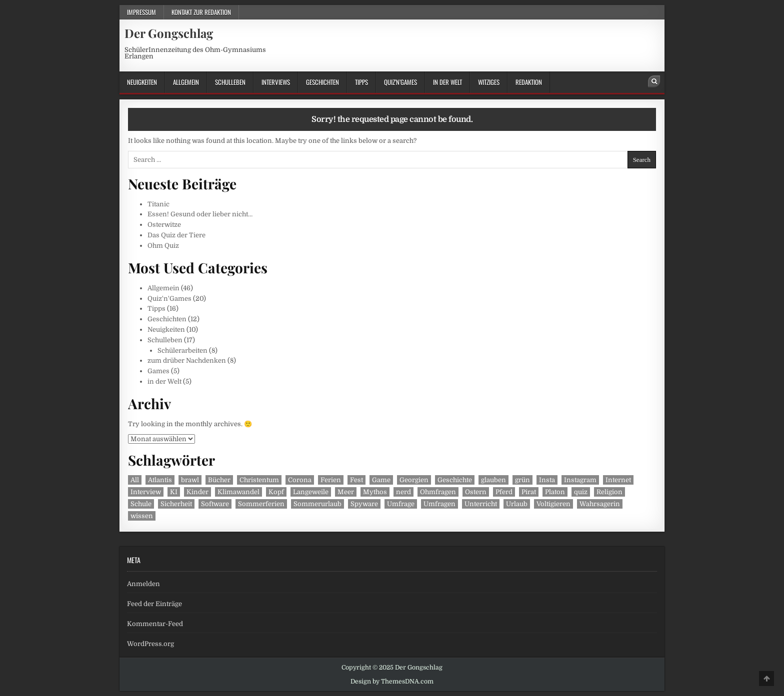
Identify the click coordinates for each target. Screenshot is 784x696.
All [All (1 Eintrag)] (135, 480)
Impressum (141, 12)
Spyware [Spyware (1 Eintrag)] (364, 504)
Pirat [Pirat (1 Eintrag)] (529, 492)
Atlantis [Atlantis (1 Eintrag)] (160, 480)
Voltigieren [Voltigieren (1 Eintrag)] (553, 504)
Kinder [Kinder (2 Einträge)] (197, 492)
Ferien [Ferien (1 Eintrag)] (331, 480)
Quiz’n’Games (400, 82)
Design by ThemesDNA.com (392, 682)
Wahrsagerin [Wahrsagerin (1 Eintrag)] (600, 504)
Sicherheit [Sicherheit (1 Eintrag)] (176, 504)
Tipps (361, 82)
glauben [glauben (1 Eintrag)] (493, 480)
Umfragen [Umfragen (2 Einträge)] (439, 504)
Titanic (158, 204)
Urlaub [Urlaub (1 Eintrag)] (517, 504)
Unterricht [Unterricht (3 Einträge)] (481, 504)
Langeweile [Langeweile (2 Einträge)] (311, 492)
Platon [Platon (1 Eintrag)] (555, 492)
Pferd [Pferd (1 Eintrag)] (504, 492)
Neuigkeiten (142, 82)
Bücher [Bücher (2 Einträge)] (219, 480)
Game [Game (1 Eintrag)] (381, 480)
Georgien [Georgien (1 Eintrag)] (414, 480)
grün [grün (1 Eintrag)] (522, 480)
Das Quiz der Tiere (176, 235)
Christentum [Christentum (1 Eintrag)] (259, 480)
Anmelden (143, 584)
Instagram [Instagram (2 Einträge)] (580, 480)
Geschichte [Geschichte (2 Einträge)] (455, 480)
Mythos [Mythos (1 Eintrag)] (375, 492)
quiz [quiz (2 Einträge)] (581, 492)
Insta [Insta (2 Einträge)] (547, 480)
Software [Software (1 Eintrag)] (215, 504)
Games (158, 371)
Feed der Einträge (154, 604)
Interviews (276, 82)
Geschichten (322, 82)
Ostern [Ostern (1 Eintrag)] (476, 492)
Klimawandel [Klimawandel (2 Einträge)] (238, 492)
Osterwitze (164, 225)
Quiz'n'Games (169, 299)
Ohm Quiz (163, 246)
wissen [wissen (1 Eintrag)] (142, 516)
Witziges (489, 82)
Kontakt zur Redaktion (201, 12)
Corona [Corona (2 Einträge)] (300, 480)
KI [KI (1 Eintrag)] (174, 492)
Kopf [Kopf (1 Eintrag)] (276, 492)
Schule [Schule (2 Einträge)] (141, 504)
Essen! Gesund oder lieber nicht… (200, 214)
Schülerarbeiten (182, 350)
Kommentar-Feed (155, 624)
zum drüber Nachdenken (187, 360)
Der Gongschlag (169, 33)
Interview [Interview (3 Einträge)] (146, 492)
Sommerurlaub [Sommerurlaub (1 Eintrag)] (317, 504)
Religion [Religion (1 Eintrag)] (609, 492)
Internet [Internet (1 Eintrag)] (618, 480)
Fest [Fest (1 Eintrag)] (356, 480)
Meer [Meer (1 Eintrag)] (346, 492)
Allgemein (186, 82)
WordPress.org (150, 644)
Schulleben (230, 82)
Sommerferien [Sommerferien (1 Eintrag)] (261, 504)
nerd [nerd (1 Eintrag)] (403, 492)
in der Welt (447, 82)
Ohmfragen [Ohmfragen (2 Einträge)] (438, 492)
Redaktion (529, 82)
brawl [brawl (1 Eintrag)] (190, 480)
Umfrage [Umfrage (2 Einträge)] (401, 504)
